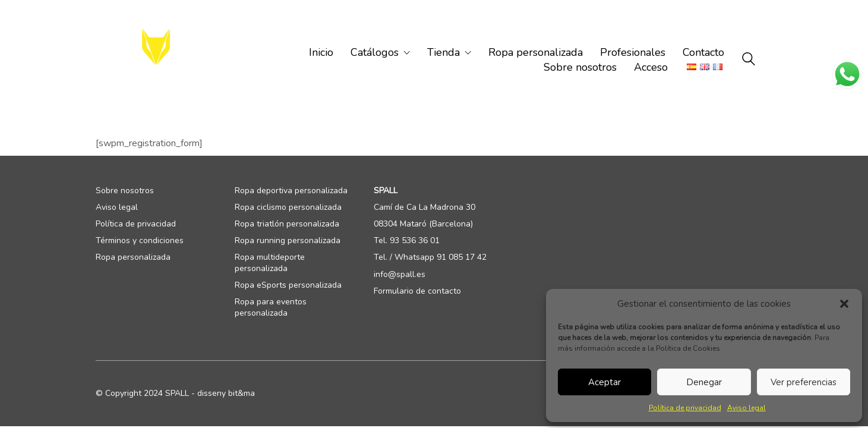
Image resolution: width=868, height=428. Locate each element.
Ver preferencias (804, 382)
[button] (844, 304)
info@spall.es (400, 275)
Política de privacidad (685, 408)
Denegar (704, 382)
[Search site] (749, 61)
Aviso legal (747, 408)
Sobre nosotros (125, 191)
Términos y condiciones (140, 241)
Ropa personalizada (133, 257)
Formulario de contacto (417, 291)
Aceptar (605, 382)
